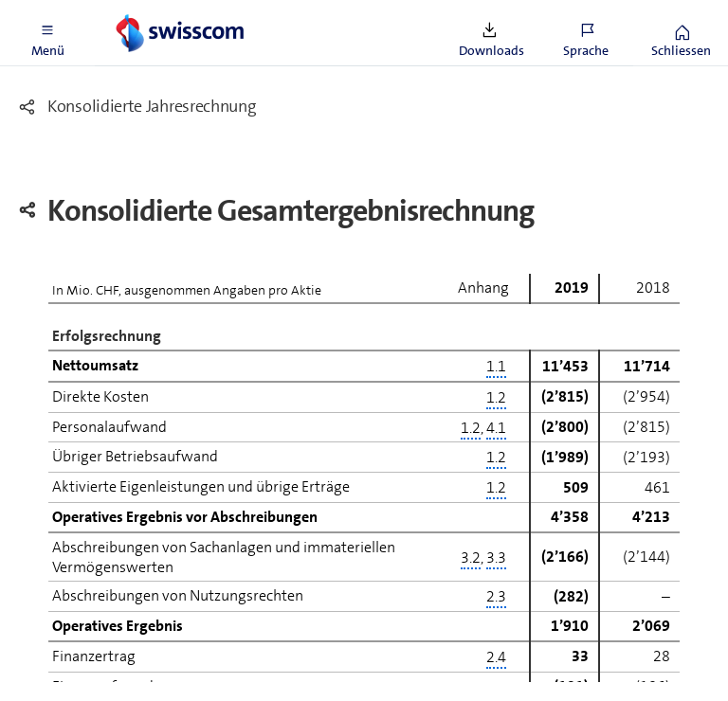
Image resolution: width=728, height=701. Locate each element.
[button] (47, 33)
